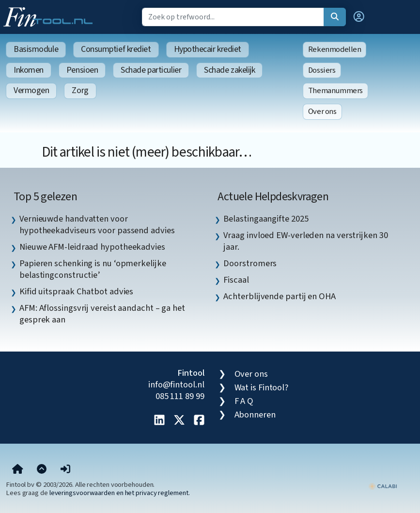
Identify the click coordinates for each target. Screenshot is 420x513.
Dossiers (322, 70)
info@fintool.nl (176, 385)
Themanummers (335, 91)
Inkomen (29, 70)
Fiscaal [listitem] (236, 280)
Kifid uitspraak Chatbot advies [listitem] (76, 291)
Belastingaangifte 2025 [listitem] (266, 219)
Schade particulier (151, 70)
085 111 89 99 (180, 396)
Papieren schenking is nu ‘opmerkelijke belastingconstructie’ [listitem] (93, 269)
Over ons (322, 112)
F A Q (244, 401)
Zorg (80, 90)
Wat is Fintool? (262, 387)
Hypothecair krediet (208, 49)
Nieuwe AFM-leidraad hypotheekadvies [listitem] (92, 247)
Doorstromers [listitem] (250, 263)
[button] (359, 17)
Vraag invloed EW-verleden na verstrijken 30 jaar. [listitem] (305, 241)
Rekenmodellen (335, 49)
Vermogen (31, 90)
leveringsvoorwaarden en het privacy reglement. (120, 493)
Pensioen (82, 70)
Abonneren (255, 415)
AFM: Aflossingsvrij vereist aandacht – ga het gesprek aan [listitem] (102, 314)
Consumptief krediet (116, 49)
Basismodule (36, 49)
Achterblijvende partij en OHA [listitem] (279, 296)
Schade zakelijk (229, 70)
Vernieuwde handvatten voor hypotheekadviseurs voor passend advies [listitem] (97, 224)
